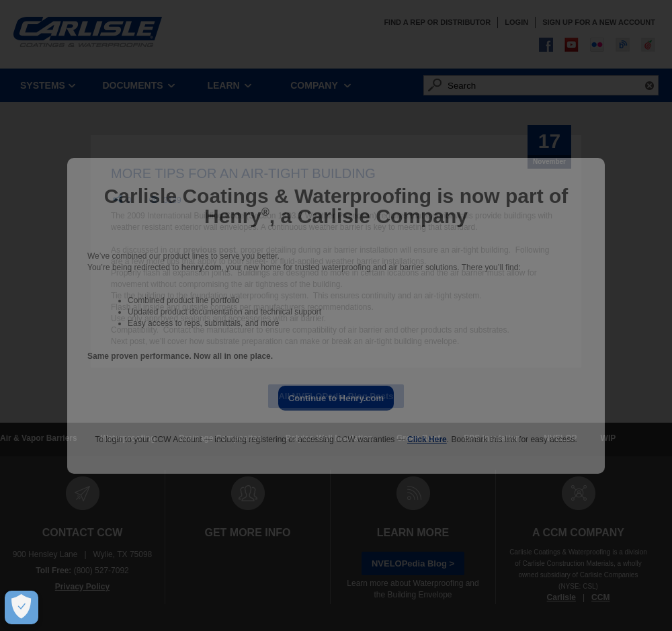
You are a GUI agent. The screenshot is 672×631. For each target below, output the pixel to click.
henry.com (202, 267)
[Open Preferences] (18, 607)
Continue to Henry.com (336, 398)
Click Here (427, 439)
